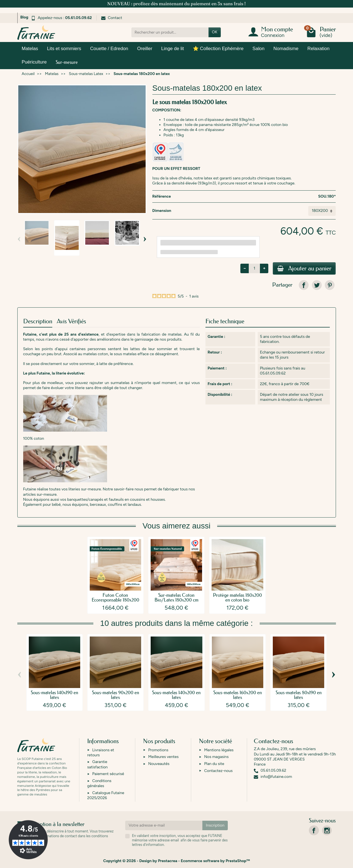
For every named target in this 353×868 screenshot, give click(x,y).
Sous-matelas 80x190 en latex (299, 695)
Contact (112, 18)
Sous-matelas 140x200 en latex (176, 695)
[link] (304, 285)
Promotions (158, 750)
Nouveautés (159, 764)
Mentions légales (219, 750)
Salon (258, 49)
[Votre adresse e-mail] (164, 825)
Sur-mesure (67, 62)
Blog (24, 17)
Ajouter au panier (304, 269)
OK (215, 32)
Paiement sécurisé (108, 774)
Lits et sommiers (64, 49)
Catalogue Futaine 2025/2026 (106, 795)
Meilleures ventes (163, 757)
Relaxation (318, 49)
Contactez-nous (218, 771)
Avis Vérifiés (71, 321)
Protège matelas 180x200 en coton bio (237, 598)
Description (38, 321)
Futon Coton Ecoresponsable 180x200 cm (115, 600)
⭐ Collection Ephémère (218, 49)
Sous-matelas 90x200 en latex (116, 695)
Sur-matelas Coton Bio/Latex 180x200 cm (176, 598)
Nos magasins (216, 757)
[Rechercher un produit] (170, 32)
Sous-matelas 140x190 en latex (55, 695)
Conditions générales (99, 783)
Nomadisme (286, 49)
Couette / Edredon (109, 49)
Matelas (30, 49)
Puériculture (34, 62)
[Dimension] (322, 211)
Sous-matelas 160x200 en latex (238, 695)
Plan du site (214, 764)
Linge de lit (173, 49)
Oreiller (145, 49)
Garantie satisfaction (97, 765)
